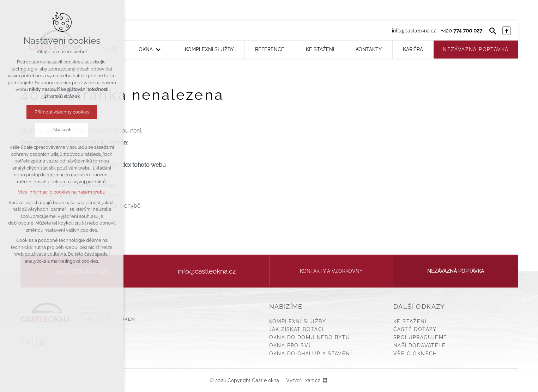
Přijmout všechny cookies (62, 112)
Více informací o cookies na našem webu (62, 192)
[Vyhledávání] (493, 31)
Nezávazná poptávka (456, 271)
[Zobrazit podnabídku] (158, 50)
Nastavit (62, 130)
